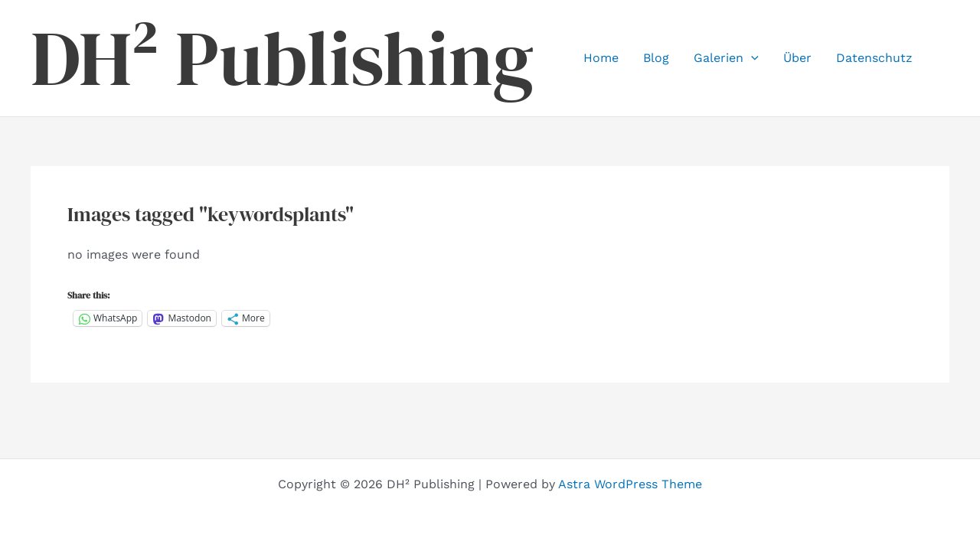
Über (797, 58)
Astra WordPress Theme (630, 484)
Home (601, 58)
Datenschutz (874, 58)
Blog (656, 58)
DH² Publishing (282, 58)
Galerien (726, 58)
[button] (751, 58)
